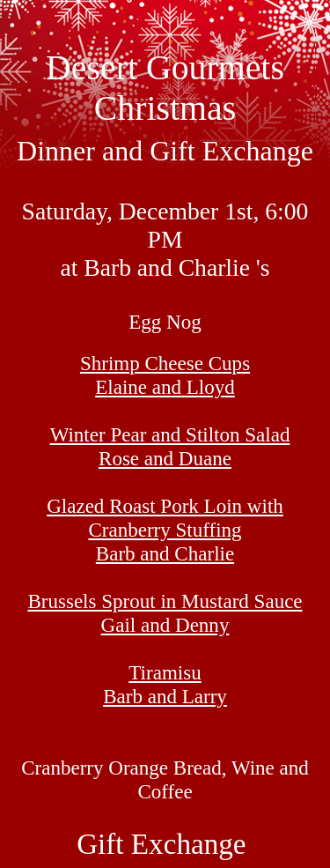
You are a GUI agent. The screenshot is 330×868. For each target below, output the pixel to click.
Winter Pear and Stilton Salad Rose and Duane (170, 446)
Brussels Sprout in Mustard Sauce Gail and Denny (165, 613)
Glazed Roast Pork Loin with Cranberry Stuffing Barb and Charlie (165, 530)
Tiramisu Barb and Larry (165, 684)
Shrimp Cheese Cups (165, 375)
